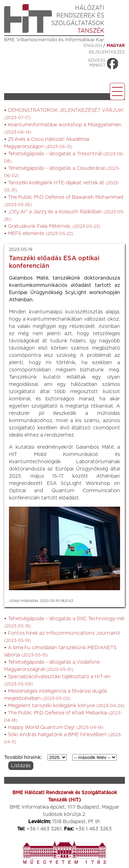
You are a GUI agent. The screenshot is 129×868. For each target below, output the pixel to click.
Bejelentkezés (107, 52)
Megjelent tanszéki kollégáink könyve (66, 706)
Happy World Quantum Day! (56, 728)
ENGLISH (93, 46)
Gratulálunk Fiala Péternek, (54, 226)
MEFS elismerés (41, 234)
